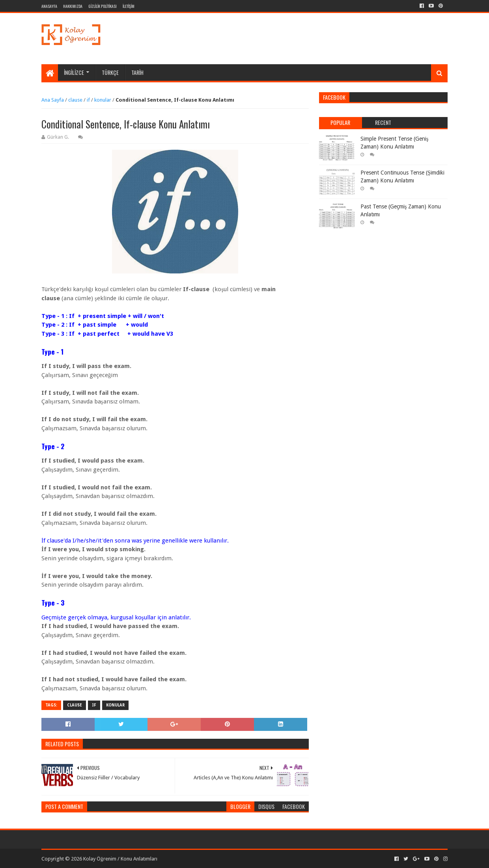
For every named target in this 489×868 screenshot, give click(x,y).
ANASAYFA (49, 6)
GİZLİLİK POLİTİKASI (103, 6)
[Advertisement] (304, 39)
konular (103, 100)
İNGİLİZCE (74, 72)
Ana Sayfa (53, 100)
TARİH (137, 72)
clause (75, 100)
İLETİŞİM (129, 6)
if (88, 100)
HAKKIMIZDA (73, 6)
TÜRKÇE (110, 72)
